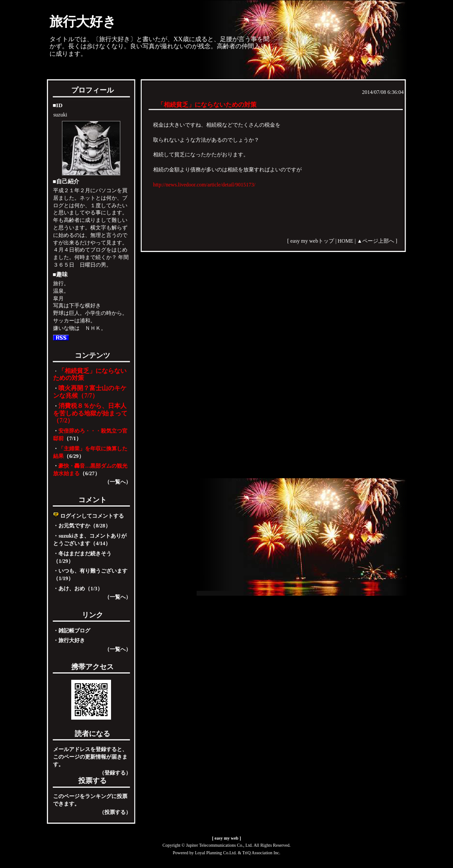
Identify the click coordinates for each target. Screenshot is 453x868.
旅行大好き (83, 21)
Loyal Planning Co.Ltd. (215, 853)
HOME (345, 241)
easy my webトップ (312, 241)
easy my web (226, 838)
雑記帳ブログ (74, 631)
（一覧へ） (118, 482)
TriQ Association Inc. (261, 853)
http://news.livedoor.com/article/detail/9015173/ (204, 185)
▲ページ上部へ (376, 241)
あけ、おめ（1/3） (80, 589)
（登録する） (115, 773)
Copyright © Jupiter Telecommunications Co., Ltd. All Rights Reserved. (226, 845)
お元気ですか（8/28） (84, 526)
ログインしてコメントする (88, 516)
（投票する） (115, 812)
